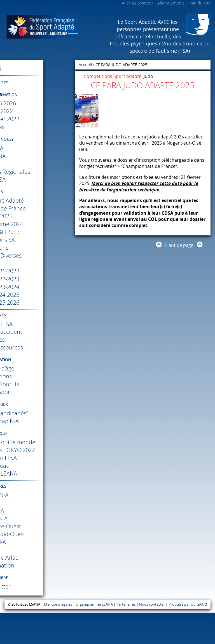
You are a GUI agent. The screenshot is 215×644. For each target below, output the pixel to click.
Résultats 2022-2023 (37, 287)
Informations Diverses (37, 263)
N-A (37, 526)
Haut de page (179, 245)
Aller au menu (171, 3)
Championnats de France (37, 216)
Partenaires (126, 636)
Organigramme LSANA (94, 636)
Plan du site (199, 3)
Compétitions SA (37, 248)
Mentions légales (58, 636)
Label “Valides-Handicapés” (37, 425)
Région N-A (37, 550)
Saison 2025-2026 (37, 103)
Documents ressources (37, 355)
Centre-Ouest (37, 558)
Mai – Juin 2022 (37, 111)
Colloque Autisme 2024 (37, 232)
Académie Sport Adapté (37, 208)
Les (37, 187)
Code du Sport (37, 400)
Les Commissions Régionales (37, 176)
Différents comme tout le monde (37, 462)
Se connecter (37, 618)
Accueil (37, 69)
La (37, 148)
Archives (37, 127)
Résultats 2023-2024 (37, 295)
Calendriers (37, 82)
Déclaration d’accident (37, 340)
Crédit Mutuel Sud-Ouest (37, 565)
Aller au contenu (137, 3)
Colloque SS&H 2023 (37, 240)
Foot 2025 (37, 224)
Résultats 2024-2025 (37, 303)
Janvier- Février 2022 (37, 119)
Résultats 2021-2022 (37, 279)
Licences (37, 347)
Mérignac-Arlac (37, 589)
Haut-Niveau (37, 497)
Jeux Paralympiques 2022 (37, 477)
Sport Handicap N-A (37, 437)
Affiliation (37, 332)
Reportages (37, 505)
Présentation (37, 489)
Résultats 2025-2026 (37, 310)
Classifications (37, 384)
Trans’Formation (37, 597)
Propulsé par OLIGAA (186, 636)
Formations (37, 255)
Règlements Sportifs (37, 392)
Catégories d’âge (37, 376)
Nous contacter (152, 636)
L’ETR (37, 164)
